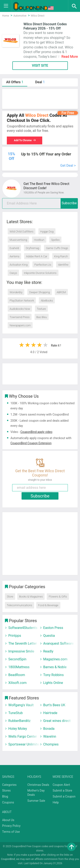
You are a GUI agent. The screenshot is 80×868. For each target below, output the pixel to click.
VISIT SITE (40, 66)
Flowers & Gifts (58, 597)
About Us (8, 820)
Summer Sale (36, 801)
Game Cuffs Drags (57, 248)
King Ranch (61, 256)
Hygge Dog (47, 232)
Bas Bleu (42, 317)
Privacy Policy (11, 826)
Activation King (19, 265)
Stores (6, 790)
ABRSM (61, 292)
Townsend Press (20, 317)
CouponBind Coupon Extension (31, 443)
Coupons (8, 802)
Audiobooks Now (20, 309)
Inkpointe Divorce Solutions (40, 273)
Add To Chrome (25, 140)
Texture (41, 309)
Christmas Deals (38, 785)
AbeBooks (47, 301)
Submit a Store (63, 790)
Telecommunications (20, 605)
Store (10, 597)
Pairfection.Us (43, 265)
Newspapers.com (20, 325)
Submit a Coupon (64, 796)
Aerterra (14, 256)
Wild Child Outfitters (22, 232)
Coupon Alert (61, 785)
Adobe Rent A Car (37, 256)
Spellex (55, 240)
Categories (9, 785)
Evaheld (14, 248)
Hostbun (39, 240)
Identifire (63, 265)
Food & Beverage (48, 605)
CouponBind (8, 859)
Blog (5, 796)
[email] (40, 203)
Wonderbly (16, 292)
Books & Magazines (31, 597)
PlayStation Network (22, 301)
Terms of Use (11, 832)
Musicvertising (18, 240)
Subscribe (69, 203)
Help (56, 802)
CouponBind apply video (36, 432)
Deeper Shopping (39, 292)
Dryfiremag (33, 248)
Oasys (13, 273)
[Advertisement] (40, 99)
